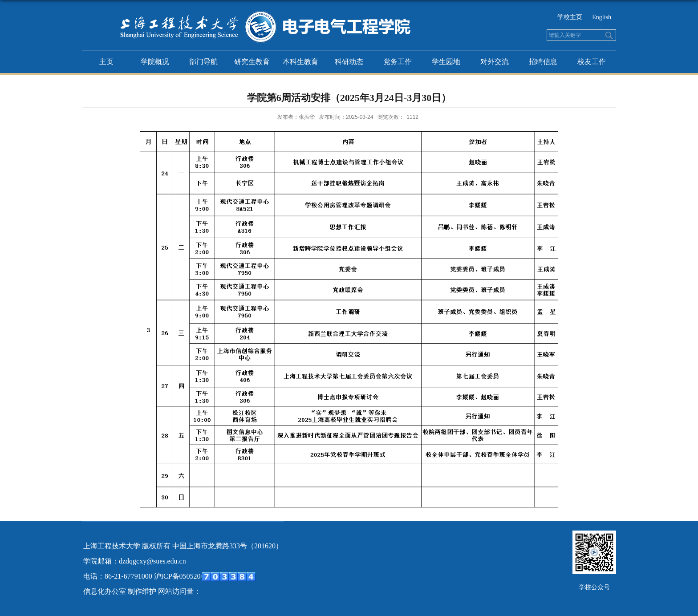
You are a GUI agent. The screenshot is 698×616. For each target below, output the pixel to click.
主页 (106, 62)
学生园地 (446, 62)
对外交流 (495, 62)
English (602, 17)
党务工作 (398, 62)
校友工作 (592, 62)
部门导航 (203, 62)
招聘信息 (543, 62)
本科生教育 (300, 62)
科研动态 (349, 62)
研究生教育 (252, 62)
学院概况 (155, 62)
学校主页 (570, 17)
